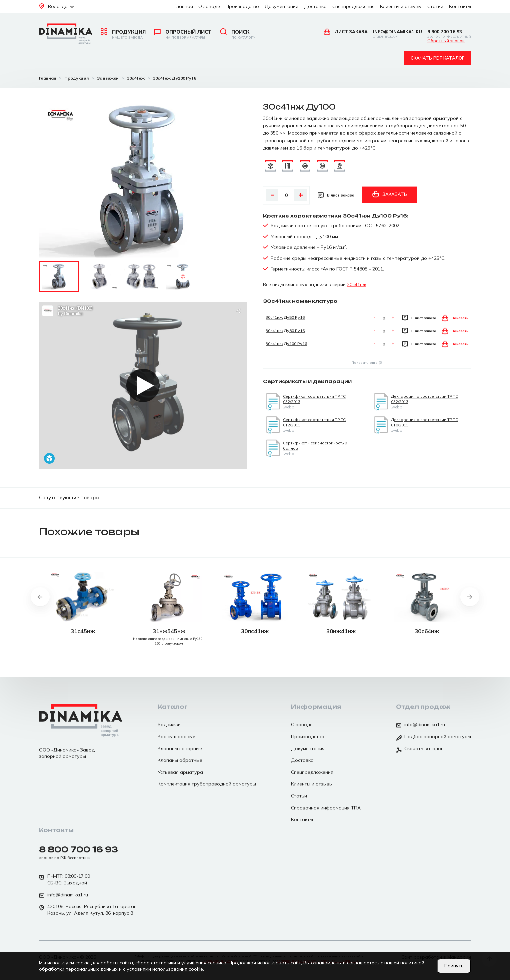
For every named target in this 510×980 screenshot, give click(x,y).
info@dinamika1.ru (397, 34)
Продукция (123, 34)
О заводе (209, 6)
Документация (281, 6)
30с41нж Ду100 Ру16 (286, 344)
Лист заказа (346, 32)
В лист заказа (336, 195)
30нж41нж (341, 631)
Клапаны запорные (180, 748)
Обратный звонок (446, 41)
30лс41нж (255, 631)
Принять (454, 966)
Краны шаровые (176, 736)
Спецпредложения (353, 6)
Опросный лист (183, 34)
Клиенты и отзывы (401, 6)
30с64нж (427, 631)
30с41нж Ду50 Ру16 (285, 317)
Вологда (56, 6)
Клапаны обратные (180, 760)
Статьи (435, 6)
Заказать (390, 194)
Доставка (315, 6)
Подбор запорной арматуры (433, 737)
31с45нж (83, 631)
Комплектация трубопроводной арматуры (207, 784)
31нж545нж (169, 631)
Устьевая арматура (180, 772)
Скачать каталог (419, 749)
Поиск (237, 34)
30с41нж (357, 284)
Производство (242, 6)
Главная (184, 6)
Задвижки (169, 725)
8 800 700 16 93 (449, 34)
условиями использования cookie (165, 969)
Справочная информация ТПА (326, 808)
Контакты (460, 6)
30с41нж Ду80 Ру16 (285, 331)
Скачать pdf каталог (437, 58)
